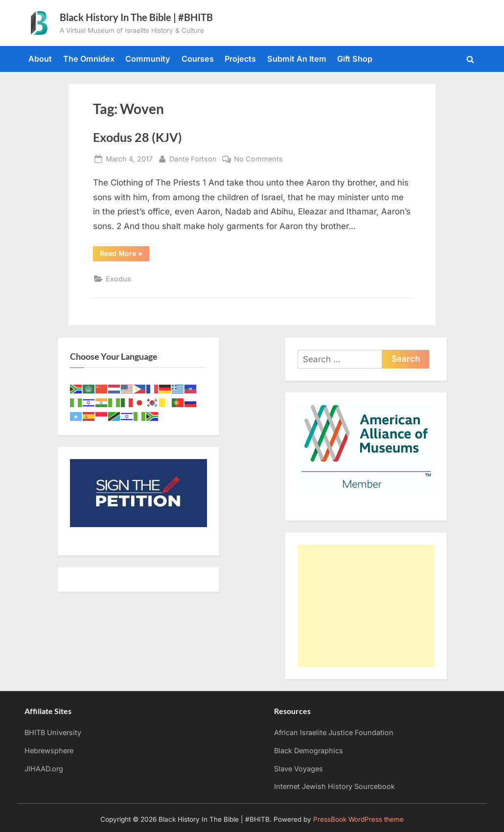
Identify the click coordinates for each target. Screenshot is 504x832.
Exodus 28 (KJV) (137, 137)
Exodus (118, 279)
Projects (240, 59)
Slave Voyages (298, 769)
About (40, 59)
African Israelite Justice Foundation (334, 732)
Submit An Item (297, 59)
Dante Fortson (193, 158)
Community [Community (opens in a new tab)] (148, 59)
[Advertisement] (366, 606)
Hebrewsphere (49, 751)
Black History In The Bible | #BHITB (136, 17)
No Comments (258, 159)
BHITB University (53, 732)
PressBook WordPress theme (358, 819)
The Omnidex (89, 59)
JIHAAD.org (44, 769)
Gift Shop (355, 59)
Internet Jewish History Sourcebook (334, 786)
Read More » (125, 255)
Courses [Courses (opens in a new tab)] (198, 59)
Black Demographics (309, 751)
